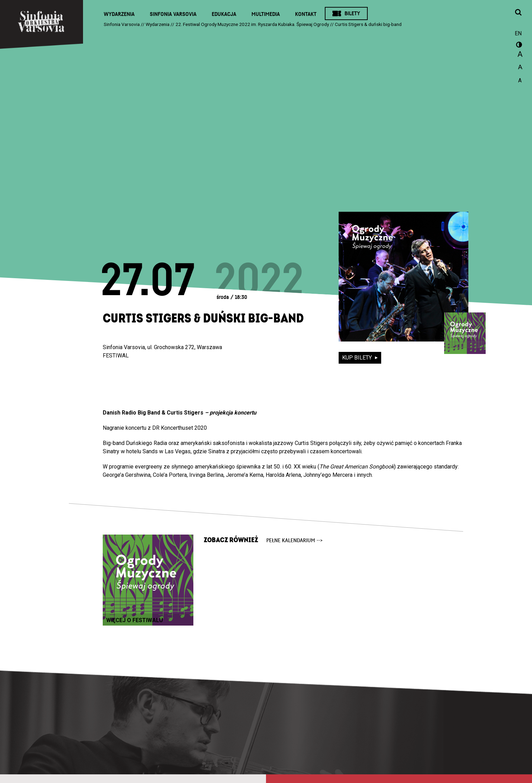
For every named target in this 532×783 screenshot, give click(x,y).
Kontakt (306, 14)
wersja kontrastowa (518, 46)
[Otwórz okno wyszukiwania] (518, 13)
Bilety (352, 13)
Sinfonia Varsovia (173, 14)
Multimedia (266, 14)
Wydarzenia (119, 14)
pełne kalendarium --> (295, 540)
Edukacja (224, 14)
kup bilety (358, 358)
